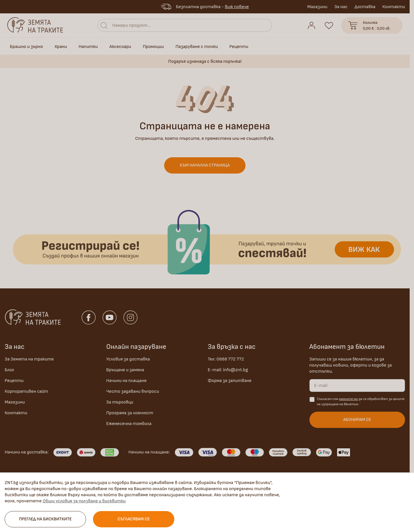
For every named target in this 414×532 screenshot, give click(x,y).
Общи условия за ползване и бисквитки (84, 501)
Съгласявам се (134, 519)
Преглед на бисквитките (45, 519)
